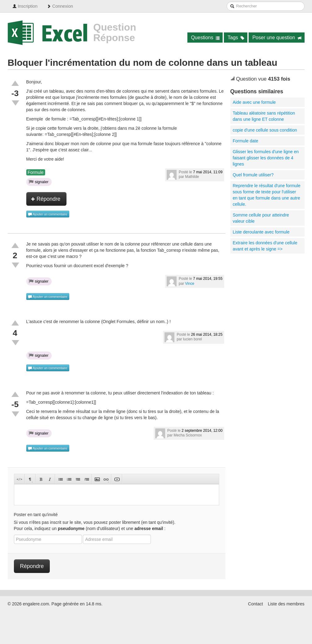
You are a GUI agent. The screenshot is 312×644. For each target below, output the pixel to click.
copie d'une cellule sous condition (265, 130)
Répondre (46, 199)
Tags (236, 38)
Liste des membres (286, 604)
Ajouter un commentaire (48, 214)
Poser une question (277, 38)
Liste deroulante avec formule (261, 232)
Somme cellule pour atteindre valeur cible (261, 218)
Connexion (60, 6)
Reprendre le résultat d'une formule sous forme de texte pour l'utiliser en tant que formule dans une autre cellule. (267, 195)
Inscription (25, 6)
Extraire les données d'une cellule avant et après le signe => (265, 246)
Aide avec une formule (254, 102)
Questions (205, 38)
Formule (36, 172)
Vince (190, 284)
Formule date (246, 141)
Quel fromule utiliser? (253, 175)
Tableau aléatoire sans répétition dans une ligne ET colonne (264, 116)
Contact (255, 604)
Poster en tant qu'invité (36, 515)
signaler (39, 182)
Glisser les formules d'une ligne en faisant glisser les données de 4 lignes (266, 158)
